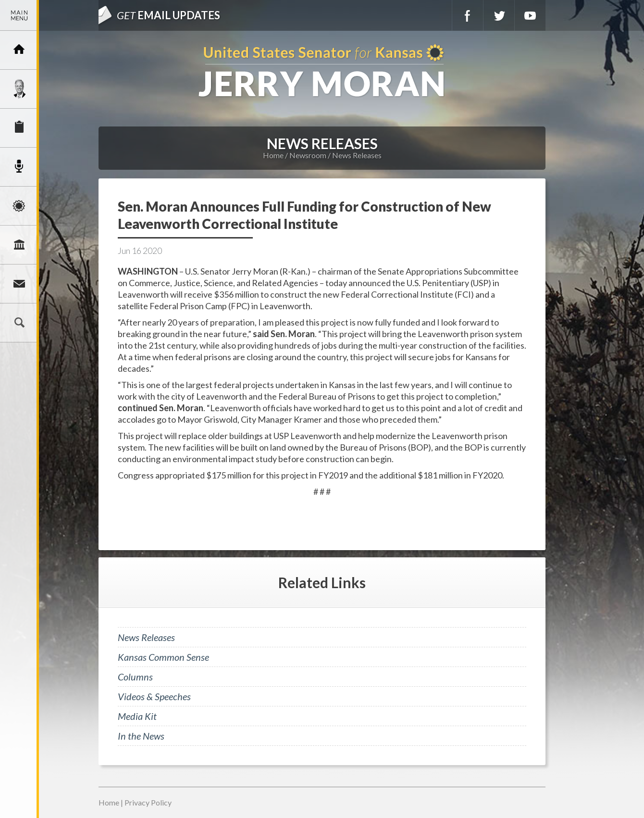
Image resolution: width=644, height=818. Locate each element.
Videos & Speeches (154, 696)
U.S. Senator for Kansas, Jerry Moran (322, 71)
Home (273, 155)
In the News (141, 736)
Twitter (499, 15)
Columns (135, 677)
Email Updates (168, 15)
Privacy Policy (148, 802)
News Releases (357, 155)
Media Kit (137, 716)
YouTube (530, 15)
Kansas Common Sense (163, 657)
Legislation (19, 245)
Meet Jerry (19, 89)
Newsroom (19, 167)
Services (19, 128)
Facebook (468, 15)
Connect (19, 284)
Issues (19, 206)
